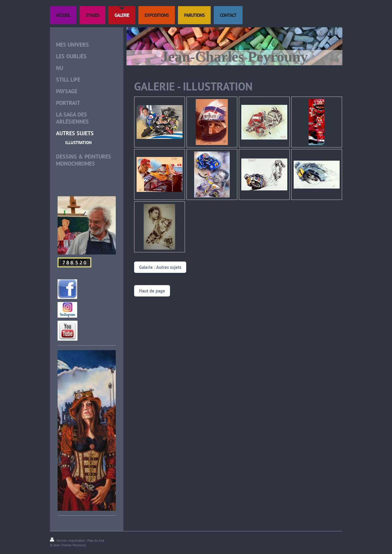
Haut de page (152, 291)
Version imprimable (68, 541)
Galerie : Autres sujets (160, 267)
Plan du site (96, 541)
